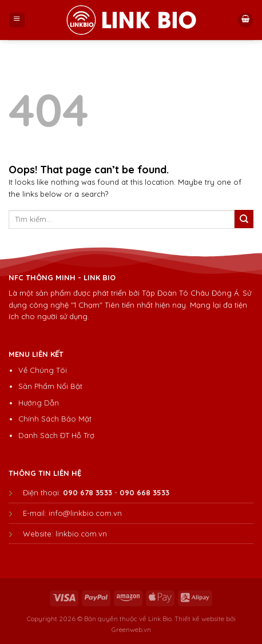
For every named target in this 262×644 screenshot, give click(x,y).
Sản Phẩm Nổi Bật (50, 386)
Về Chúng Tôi (43, 370)
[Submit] (244, 219)
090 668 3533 (144, 492)
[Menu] (17, 20)
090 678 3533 (88, 492)
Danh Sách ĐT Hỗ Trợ (56, 435)
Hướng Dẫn (39, 403)
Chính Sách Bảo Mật (55, 419)
